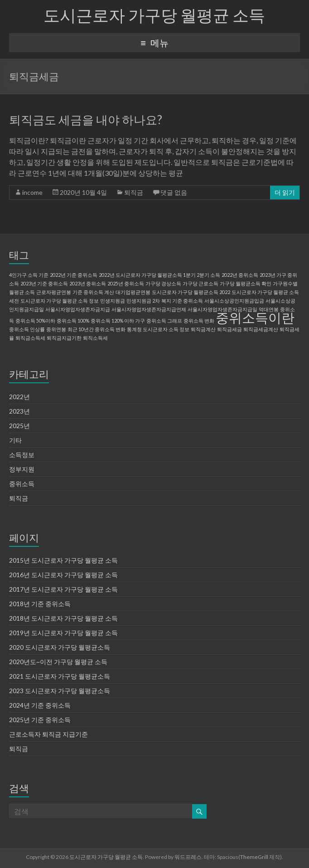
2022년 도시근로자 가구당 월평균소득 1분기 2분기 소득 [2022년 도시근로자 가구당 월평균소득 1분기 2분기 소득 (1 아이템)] (159, 275)
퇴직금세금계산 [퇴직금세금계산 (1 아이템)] (261, 329)
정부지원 (22, 469)
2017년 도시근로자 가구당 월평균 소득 (63, 589)
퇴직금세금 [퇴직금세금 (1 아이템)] (229, 329)
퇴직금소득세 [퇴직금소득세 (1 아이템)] (30, 338)
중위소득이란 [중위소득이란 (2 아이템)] (255, 317)
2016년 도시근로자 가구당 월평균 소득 (63, 575)
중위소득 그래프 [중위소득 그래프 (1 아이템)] (164, 321)
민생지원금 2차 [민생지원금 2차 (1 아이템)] (143, 301)
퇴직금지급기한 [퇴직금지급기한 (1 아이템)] (64, 338)
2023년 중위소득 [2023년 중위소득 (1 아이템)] (88, 283)
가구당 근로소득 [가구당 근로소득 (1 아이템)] (200, 283)
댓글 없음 (174, 192)
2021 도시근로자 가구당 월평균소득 (60, 676)
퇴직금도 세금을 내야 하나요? (86, 120)
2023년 (19, 411)
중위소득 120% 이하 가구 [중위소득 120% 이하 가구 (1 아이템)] (118, 321)
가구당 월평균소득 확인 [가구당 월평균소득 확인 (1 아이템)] (246, 283)
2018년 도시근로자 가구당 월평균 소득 (63, 618)
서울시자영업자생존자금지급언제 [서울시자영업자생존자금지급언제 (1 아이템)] (149, 309)
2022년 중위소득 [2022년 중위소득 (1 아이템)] (240, 275)
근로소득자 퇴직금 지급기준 (48, 734)
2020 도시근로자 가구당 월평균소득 (60, 647)
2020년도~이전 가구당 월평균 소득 (58, 662)
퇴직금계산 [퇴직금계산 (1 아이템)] (203, 329)
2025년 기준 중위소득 (40, 720)
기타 (15, 440)
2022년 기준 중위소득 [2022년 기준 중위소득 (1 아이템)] (74, 275)
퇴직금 (134, 192)
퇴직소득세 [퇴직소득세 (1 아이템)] (95, 338)
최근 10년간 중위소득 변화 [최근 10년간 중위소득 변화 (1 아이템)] (97, 329)
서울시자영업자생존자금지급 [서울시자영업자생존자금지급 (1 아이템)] (78, 309)
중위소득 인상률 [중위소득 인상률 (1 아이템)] (27, 329)
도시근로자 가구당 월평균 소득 (154, 15)
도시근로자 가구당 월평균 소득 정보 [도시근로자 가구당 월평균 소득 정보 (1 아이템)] (60, 301)
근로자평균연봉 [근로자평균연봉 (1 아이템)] (54, 292)
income (32, 192)
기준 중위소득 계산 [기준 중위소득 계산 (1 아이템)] (93, 292)
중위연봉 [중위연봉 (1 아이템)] (56, 329)
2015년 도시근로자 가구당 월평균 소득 (63, 560)
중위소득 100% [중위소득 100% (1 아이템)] (73, 321)
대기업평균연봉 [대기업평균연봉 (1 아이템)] (133, 292)
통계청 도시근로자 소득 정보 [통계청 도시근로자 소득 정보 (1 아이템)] (158, 329)
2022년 (19, 397)
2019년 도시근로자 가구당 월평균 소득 (63, 633)
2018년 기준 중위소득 (40, 604)
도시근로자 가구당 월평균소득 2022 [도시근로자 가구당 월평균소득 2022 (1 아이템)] (191, 292)
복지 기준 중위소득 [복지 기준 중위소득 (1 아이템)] (182, 301)
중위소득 (22, 484)
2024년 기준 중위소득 (40, 705)
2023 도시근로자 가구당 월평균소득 (60, 691)
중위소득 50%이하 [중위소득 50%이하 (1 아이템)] (35, 321)
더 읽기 (285, 192)
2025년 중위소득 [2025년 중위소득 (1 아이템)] (126, 283)
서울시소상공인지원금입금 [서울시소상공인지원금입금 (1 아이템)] (234, 301)
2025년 (19, 426)
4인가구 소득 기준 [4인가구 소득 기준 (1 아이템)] (29, 275)
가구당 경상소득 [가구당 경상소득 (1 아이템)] (163, 283)
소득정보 (22, 455)
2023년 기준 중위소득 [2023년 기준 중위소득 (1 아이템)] (44, 283)
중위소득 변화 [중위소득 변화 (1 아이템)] (199, 321)
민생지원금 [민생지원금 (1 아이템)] (113, 301)
